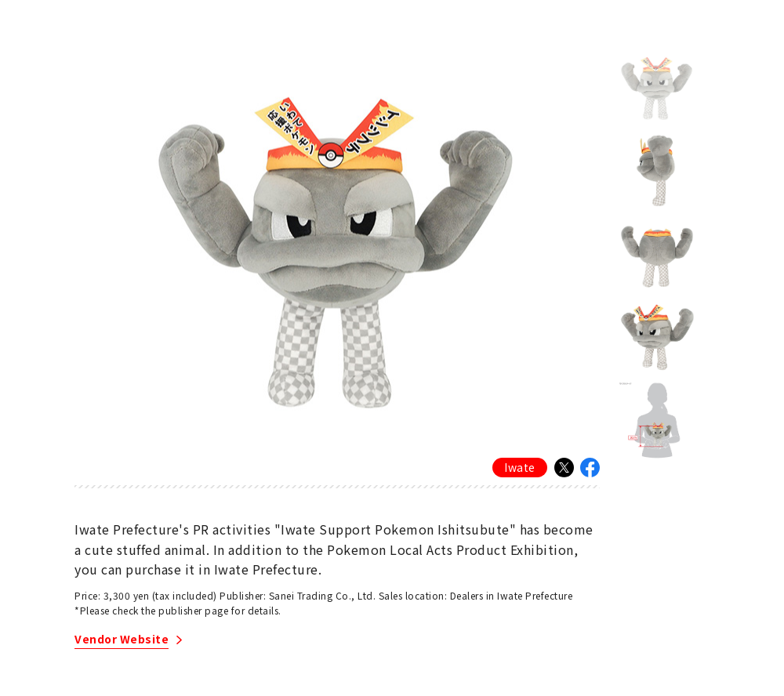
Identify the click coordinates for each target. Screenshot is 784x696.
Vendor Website (122, 640)
